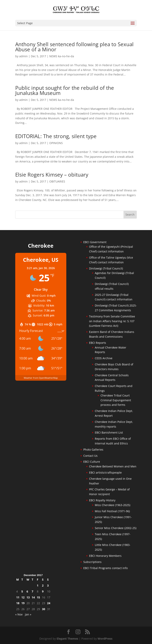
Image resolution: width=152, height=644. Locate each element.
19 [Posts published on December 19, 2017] (23, 603)
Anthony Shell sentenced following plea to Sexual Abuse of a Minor (74, 47)
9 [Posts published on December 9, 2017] (43, 591)
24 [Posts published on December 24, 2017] (49, 603)
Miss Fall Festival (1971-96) (112, 511)
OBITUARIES (57, 181)
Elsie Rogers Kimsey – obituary (52, 175)
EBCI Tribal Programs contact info (105, 568)
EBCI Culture (92, 462)
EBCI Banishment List (109, 432)
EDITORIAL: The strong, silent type (56, 136)
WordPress (105, 639)
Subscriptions (92, 562)
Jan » (28, 614)
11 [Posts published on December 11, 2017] (18, 597)
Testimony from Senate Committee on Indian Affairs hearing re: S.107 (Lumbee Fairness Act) (112, 321)
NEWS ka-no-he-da (62, 56)
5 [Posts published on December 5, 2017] (22, 591)
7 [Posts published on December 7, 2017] (32, 591)
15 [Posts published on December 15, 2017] (38, 597)
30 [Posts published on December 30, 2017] (44, 609)
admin (23, 56)
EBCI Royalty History (102, 500)
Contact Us (90, 456)
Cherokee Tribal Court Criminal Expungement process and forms (116, 400)
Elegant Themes (67, 639)
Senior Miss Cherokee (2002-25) (116, 528)
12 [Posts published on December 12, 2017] (23, 597)
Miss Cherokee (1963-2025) (113, 505)
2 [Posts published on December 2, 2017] (43, 585)
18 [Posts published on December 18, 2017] (18, 603)
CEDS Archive (104, 358)
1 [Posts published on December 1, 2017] (38, 585)
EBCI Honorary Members (105, 556)
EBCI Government (95, 242)
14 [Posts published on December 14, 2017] (33, 597)
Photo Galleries (93, 450)
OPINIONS (56, 143)
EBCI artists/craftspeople (105, 472)
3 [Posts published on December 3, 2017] (48, 585)
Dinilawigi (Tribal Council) (106, 268)
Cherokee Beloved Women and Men (113, 466)
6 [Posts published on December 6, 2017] (27, 591)
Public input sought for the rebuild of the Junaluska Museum (65, 90)
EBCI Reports (98, 343)
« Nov (19, 614)
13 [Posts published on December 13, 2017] (28, 597)
